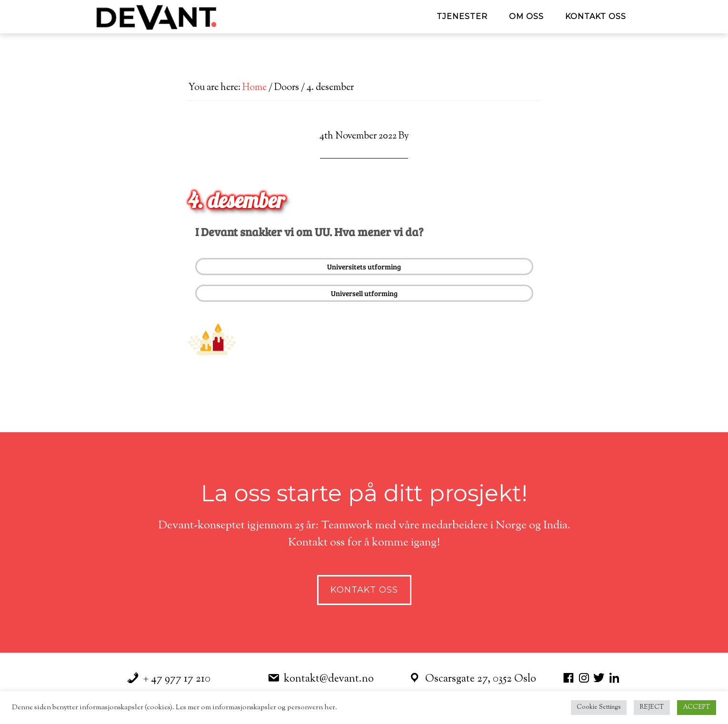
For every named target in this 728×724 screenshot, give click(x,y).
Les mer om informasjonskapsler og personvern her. (256, 708)
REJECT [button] (652, 707)
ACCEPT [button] (697, 707)
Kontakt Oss (364, 590)
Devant (179, 17)
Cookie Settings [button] (599, 707)
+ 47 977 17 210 (177, 679)
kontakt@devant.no (329, 679)
